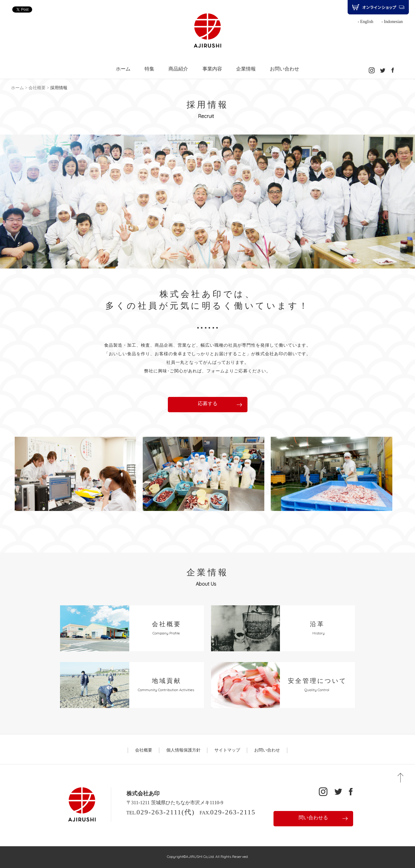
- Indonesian (392, 22)
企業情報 (246, 69)
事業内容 (212, 69)
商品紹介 (178, 69)
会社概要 (37, 88)
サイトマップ (227, 750)
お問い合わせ (285, 69)
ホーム (123, 69)
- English (366, 22)
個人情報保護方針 (183, 750)
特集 (149, 69)
